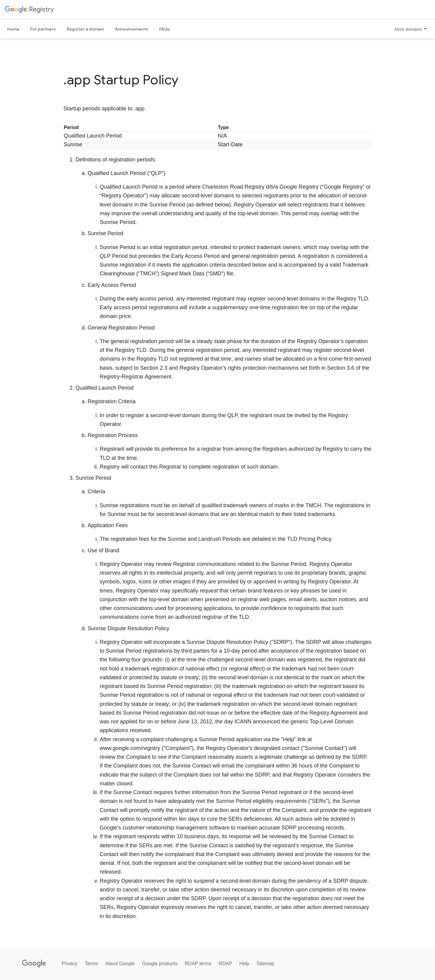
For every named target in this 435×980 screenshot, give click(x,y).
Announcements (132, 29)
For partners (43, 29)
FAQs (165, 29)
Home (13, 29)
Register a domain (85, 29)
